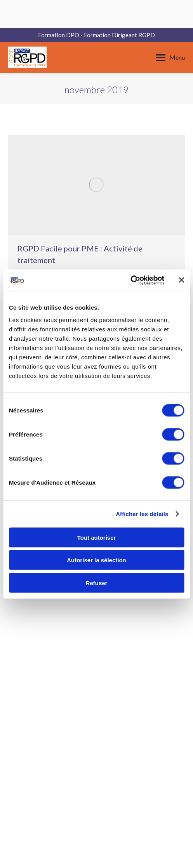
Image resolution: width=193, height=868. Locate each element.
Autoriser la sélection (96, 560)
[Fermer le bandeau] (181, 280)
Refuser (97, 583)
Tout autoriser (97, 537)
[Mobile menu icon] (170, 57)
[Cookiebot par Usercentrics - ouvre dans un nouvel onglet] (130, 280)
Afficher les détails (142, 514)
